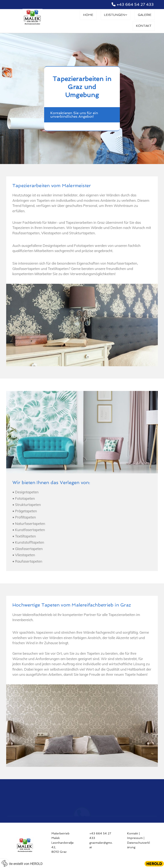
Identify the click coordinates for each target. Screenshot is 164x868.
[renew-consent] (5, 863)
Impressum (135, 838)
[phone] (82, 794)
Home (91, 15)
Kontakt (144, 26)
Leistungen (116, 15)
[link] (117, 16)
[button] (82, 115)
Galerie (145, 15)
